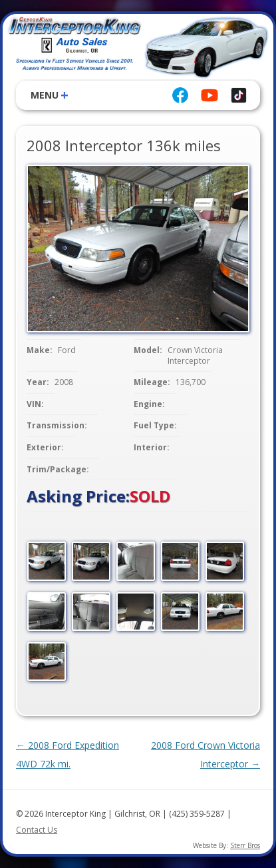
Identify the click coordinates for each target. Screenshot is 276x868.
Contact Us (37, 830)
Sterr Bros (245, 845)
